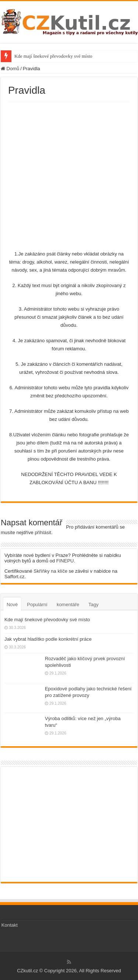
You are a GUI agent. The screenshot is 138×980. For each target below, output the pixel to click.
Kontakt (10, 925)
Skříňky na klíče (50, 571)
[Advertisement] (69, 175)
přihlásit (43, 532)
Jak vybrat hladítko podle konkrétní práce (48, 639)
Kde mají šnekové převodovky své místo (53, 56)
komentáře (68, 605)
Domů (10, 69)
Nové (12, 605)
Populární (37, 605)
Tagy (93, 605)
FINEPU (65, 561)
